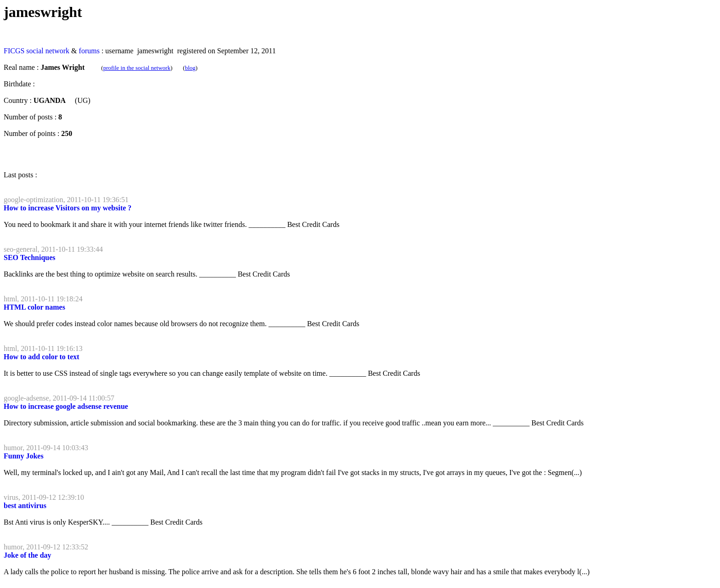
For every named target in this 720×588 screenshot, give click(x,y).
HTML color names (34, 307)
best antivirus (25, 506)
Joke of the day (28, 555)
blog (190, 68)
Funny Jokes (24, 456)
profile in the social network (137, 68)
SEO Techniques (30, 257)
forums (89, 51)
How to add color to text (42, 357)
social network (48, 51)
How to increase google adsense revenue (66, 406)
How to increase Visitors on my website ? (67, 208)
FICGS (14, 51)
